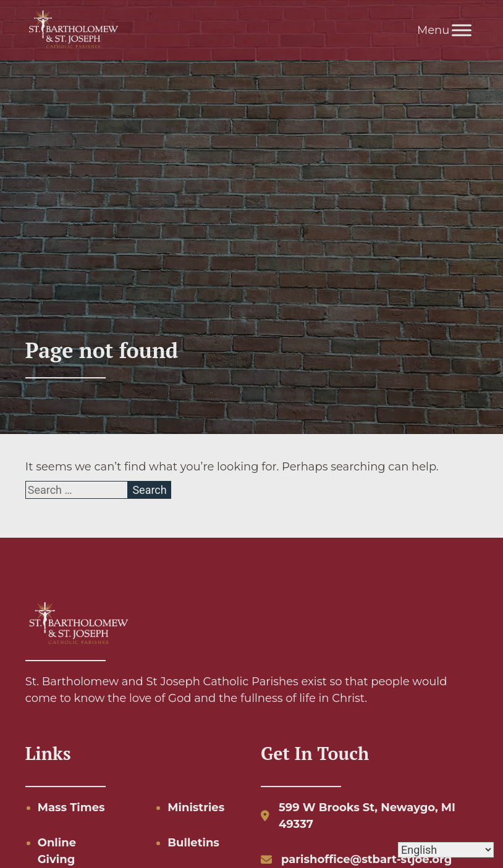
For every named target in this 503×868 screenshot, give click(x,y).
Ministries (196, 807)
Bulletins (193, 843)
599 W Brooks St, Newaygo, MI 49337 (367, 816)
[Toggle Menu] (462, 30)
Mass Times (71, 807)
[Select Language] (446, 850)
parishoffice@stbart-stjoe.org (366, 859)
